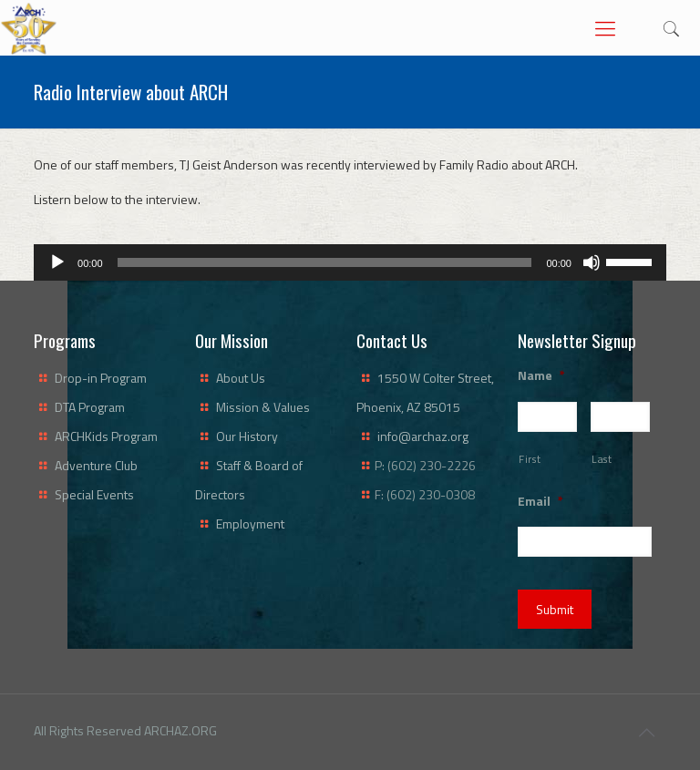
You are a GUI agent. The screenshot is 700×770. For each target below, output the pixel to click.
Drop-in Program (101, 378)
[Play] (57, 262)
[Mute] (592, 262)
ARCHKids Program (106, 436)
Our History (247, 436)
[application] (350, 262)
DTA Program (90, 407)
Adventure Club (96, 465)
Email (540, 501)
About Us (241, 378)
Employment (250, 524)
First (530, 459)
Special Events (94, 494)
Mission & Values (263, 407)
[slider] (325, 262)
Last (602, 459)
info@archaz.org (423, 436)
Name (541, 375)
